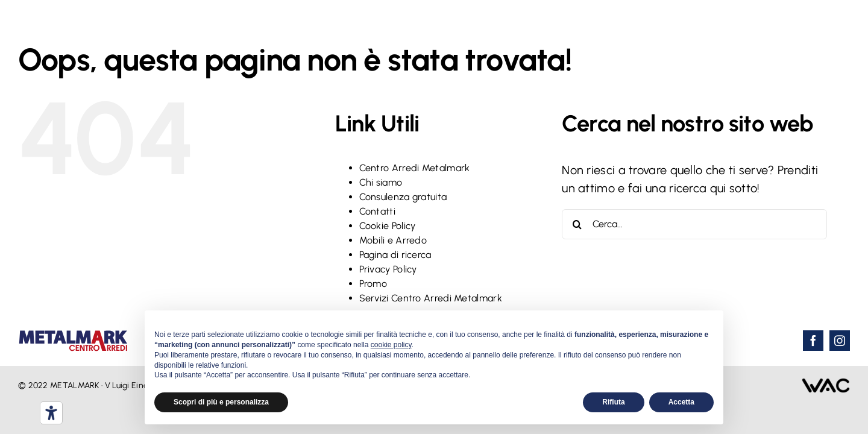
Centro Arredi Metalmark (415, 168)
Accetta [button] (681, 402)
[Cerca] (577, 224)
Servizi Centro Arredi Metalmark (431, 298)
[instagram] (840, 341)
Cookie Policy (388, 226)
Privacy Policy (388, 269)
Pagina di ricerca (395, 255)
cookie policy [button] (391, 345)
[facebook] (813, 341)
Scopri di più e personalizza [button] (221, 402)
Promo (373, 284)
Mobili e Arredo (393, 240)
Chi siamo (381, 182)
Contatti (377, 211)
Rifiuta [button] (613, 402)
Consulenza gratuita (403, 197)
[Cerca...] (694, 224)
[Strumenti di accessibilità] (51, 413)
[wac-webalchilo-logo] (826, 384)
